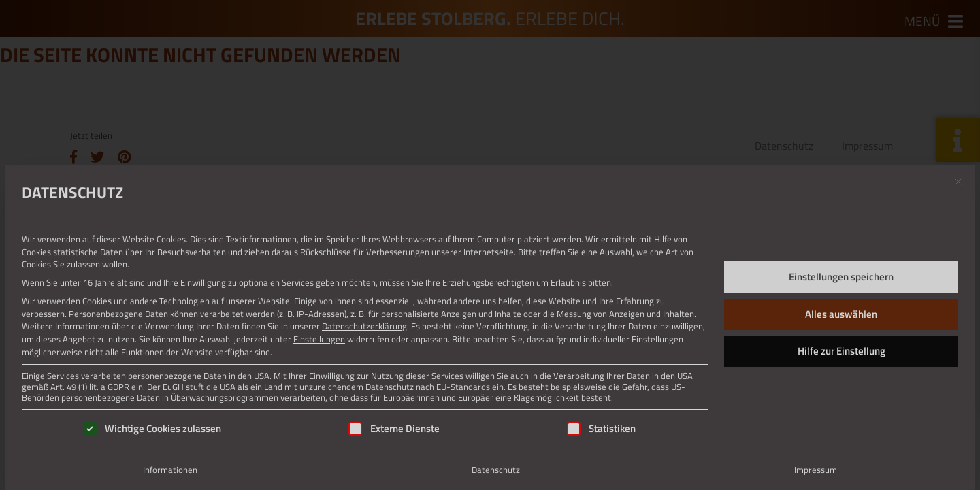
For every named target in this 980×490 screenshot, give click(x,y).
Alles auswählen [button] (841, 314)
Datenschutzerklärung (364, 326)
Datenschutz (496, 470)
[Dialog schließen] (958, 182)
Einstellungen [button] (319, 339)
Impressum (816, 470)
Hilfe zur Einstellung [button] (842, 351)
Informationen (170, 470)
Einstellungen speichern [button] (841, 277)
